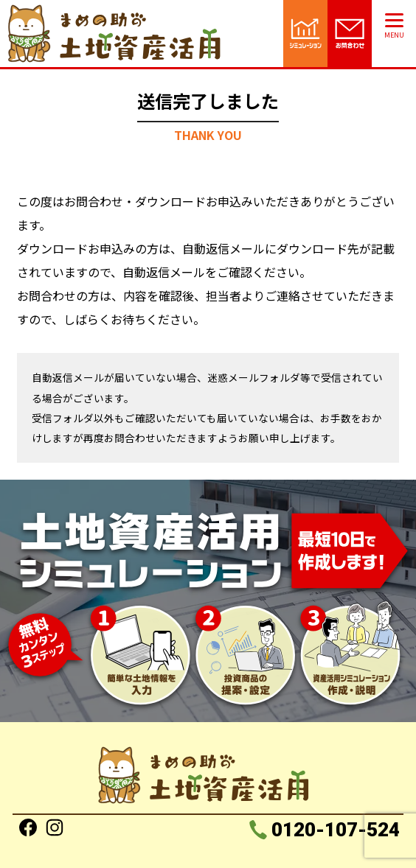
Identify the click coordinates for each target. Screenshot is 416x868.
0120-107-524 (334, 830)
